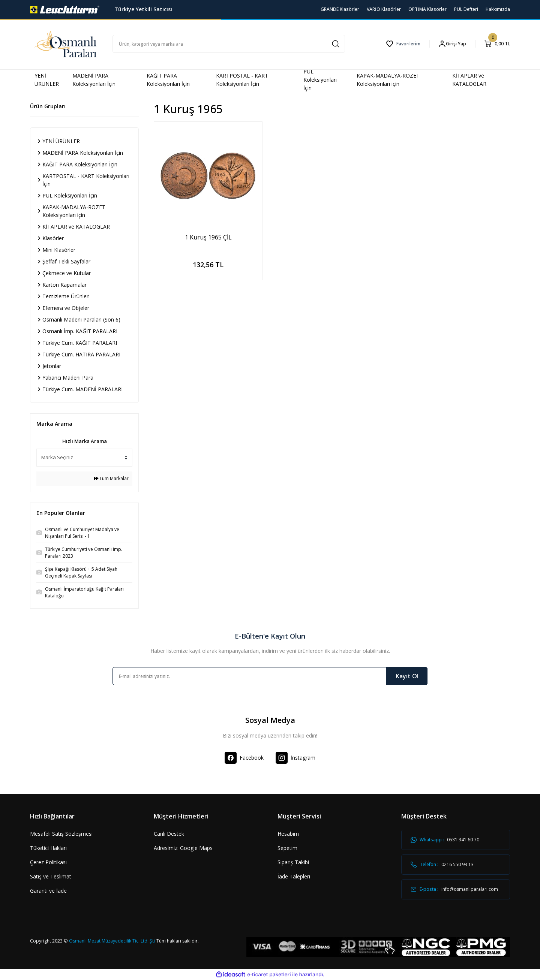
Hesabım (288, 834)
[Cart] (497, 44)
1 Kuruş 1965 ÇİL (208, 237)
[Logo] (65, 9)
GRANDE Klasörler (340, 9)
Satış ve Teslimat (51, 876)
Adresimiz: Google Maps (183, 848)
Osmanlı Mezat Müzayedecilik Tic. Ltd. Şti (112, 941)
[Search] (229, 44)
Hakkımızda (498, 9)
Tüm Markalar (111, 478)
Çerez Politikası (48, 862)
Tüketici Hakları (48, 848)
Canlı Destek (169, 834)
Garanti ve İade (48, 891)
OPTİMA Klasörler (427, 9)
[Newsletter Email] (270, 676)
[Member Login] (452, 44)
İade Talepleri (294, 876)
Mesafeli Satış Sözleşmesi (61, 834)
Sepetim (287, 848)
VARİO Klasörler (384, 9)
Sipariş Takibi (293, 862)
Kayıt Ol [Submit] (407, 676)
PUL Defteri (466, 9)
